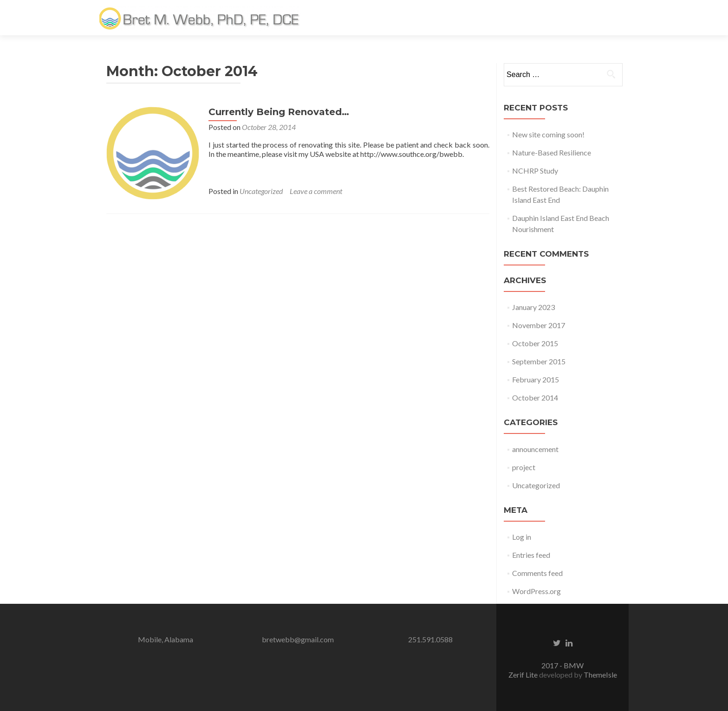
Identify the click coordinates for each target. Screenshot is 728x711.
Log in (522, 537)
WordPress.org (536, 591)
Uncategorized (261, 191)
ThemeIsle (600, 675)
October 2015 (535, 343)
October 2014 (535, 398)
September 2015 (539, 361)
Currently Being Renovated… (279, 112)
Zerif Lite (524, 675)
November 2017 (539, 325)
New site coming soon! (548, 134)
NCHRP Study (535, 171)
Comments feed (537, 573)
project (524, 467)
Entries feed (531, 555)
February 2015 (536, 379)
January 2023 (533, 307)
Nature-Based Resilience (552, 152)
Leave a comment (316, 191)
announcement (535, 449)
